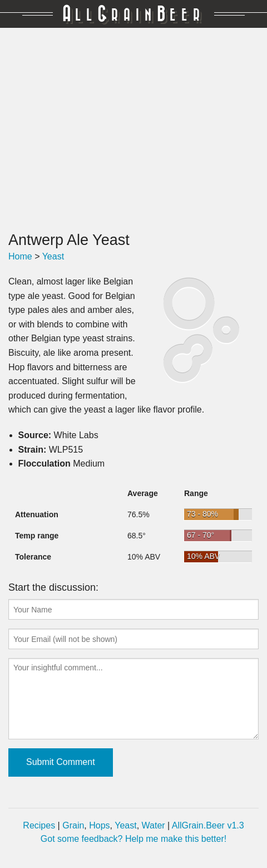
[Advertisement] (133, 130)
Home (20, 256)
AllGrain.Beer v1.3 (208, 825)
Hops (99, 825)
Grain (73, 825)
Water (154, 825)
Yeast (53, 256)
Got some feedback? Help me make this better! (133, 839)
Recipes (39, 825)
